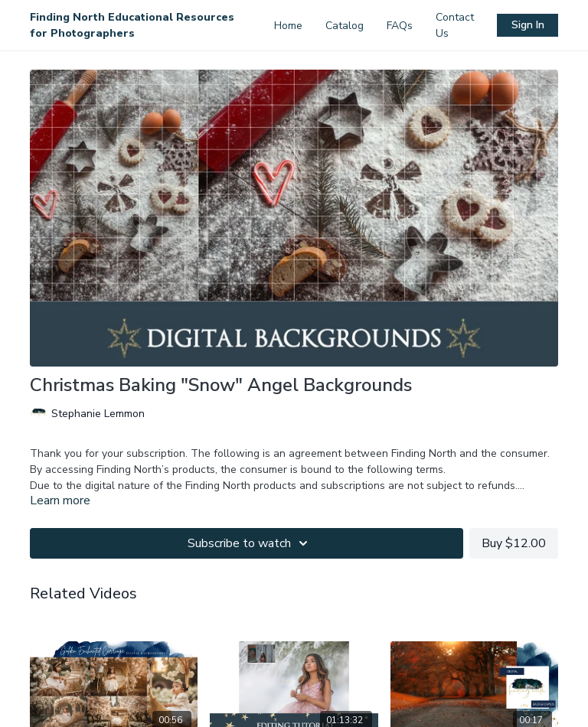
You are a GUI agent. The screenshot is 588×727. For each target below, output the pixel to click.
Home (288, 26)
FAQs (400, 26)
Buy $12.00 (514, 543)
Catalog (345, 26)
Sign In (528, 25)
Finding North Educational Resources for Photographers (132, 25)
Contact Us (455, 25)
